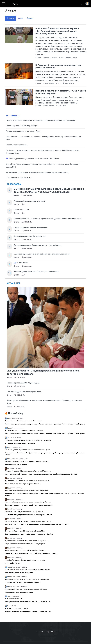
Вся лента (13, 116)
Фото (21, 18)
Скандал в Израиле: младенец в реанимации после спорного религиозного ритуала (40, 120)
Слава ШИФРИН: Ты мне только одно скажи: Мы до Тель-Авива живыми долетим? (48, 219)
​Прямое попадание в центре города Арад (23, 131)
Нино (9, 469)
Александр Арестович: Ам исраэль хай (30, 236)
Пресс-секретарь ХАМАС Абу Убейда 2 (22, 126)
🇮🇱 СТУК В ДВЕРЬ (21, 263)
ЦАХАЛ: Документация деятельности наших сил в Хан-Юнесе (32, 159)
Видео (30, 18)
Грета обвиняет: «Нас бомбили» (19, 178)
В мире (38, 58)
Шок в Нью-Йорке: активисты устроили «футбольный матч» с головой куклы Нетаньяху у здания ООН (57, 31)
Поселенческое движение (17, 145)
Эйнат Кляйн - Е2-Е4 (22, 210)
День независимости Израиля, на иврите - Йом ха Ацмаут (37, 245)
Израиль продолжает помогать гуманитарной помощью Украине (61, 92)
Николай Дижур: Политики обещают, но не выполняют (36, 272)
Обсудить (73, 58)
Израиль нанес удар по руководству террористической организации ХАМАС (37, 172)
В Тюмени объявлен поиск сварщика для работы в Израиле (58, 66)
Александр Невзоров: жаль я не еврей (30, 201)
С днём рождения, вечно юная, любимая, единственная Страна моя (42, 254)
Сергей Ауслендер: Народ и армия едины (31, 227)
